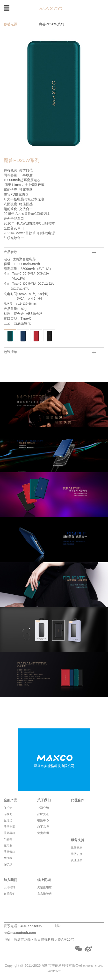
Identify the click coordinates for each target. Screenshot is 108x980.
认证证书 (77, 860)
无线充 (8, 814)
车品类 (8, 839)
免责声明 (43, 833)
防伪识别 (77, 854)
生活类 (8, 820)
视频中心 (43, 820)
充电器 (8, 846)
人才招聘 (9, 888)
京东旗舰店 (44, 894)
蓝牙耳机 (9, 833)
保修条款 (77, 848)
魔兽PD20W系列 (51, 24)
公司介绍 (43, 808)
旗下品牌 (43, 827)
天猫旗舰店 (44, 888)
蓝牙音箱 (9, 852)
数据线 (8, 858)
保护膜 (8, 864)
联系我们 (9, 894)
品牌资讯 (43, 814)
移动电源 (10, 24)
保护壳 (8, 808)
